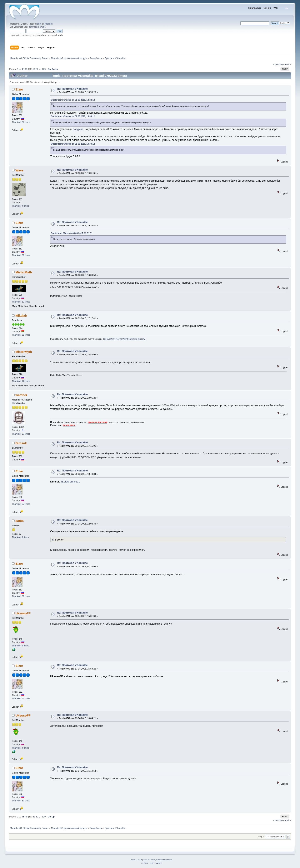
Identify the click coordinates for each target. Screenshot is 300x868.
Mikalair (21, 316)
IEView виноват (70, 482)
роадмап (78, 129)
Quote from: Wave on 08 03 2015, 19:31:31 (72, 233)
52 (37, 69)
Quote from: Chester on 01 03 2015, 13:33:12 (73, 100)
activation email (37, 27)
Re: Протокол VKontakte (72, 89)
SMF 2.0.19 (136, 860)
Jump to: (261, 837)
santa (19, 521)
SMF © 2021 (149, 860)
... (20, 69)
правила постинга (97, 422)
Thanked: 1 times (21, 537)
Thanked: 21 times (21, 335)
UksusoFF (23, 613)
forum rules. (69, 425)
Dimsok (21, 443)
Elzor (19, 89)
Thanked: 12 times (21, 302)
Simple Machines (164, 860)
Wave (19, 170)
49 (26, 69)
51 (34, 69)
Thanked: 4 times (21, 206)
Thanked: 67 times (21, 122)
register (49, 24)
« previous (279, 64)
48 (23, 69)
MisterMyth (24, 272)
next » (288, 64)
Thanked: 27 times (21, 434)
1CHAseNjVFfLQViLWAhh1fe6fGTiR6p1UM (124, 339)
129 (44, 69)
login (39, 24)
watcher (21, 395)
